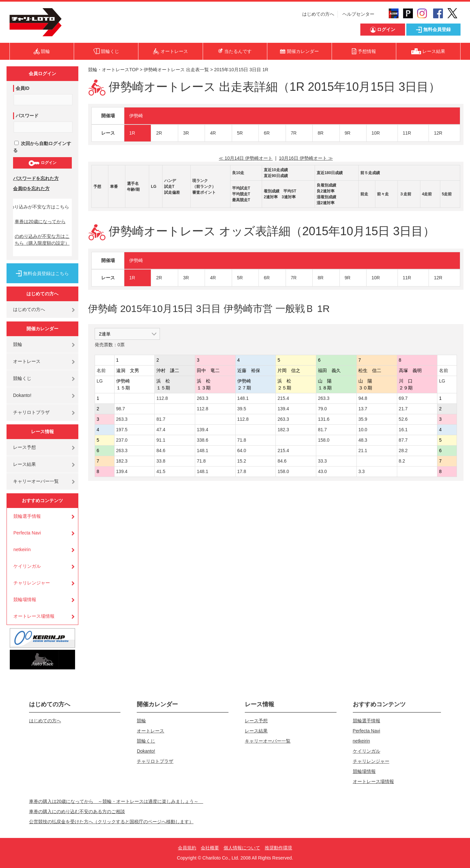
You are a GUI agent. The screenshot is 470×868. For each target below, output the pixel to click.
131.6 (324, 419)
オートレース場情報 (34, 616)
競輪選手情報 (27, 516)
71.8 (242, 440)
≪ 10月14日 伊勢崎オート (246, 158)
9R (348, 133)
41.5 (161, 471)
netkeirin (22, 549)
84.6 (161, 450)
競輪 (18, 344)
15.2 (242, 461)
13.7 (363, 409)
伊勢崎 (136, 116)
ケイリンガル (27, 566)
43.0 (322, 471)
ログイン (42, 163)
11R (407, 133)
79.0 (322, 409)
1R (132, 133)
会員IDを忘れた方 (31, 188)
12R (438, 133)
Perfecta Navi (27, 533)
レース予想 (24, 447)
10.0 (363, 430)
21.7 (403, 409)
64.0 (242, 450)
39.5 (242, 409)
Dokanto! (22, 395)
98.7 (121, 409)
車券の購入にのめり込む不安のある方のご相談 (77, 811)
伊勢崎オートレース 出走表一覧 (176, 70)
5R (240, 133)
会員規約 (187, 848)
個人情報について (242, 848)
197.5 (122, 430)
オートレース (27, 361)
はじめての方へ (318, 14)
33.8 (161, 461)
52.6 (403, 419)
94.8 (363, 398)
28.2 (403, 450)
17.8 (242, 471)
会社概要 (210, 848)
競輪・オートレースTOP (113, 70)
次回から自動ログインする (42, 147)
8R (321, 133)
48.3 (363, 440)
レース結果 (24, 464)
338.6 (203, 440)
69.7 (403, 398)
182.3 (283, 430)
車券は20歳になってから (40, 221)
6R (267, 133)
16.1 (403, 430)
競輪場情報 (25, 599)
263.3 (203, 398)
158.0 (324, 440)
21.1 (363, 450)
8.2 (402, 461)
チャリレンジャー (32, 583)
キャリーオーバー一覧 (36, 481)
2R (159, 133)
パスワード (27, 116)
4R (213, 133)
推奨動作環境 (278, 848)
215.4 (283, 398)
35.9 (363, 419)
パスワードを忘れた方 (36, 178)
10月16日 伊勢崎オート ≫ (306, 158)
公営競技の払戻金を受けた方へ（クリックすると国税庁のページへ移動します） (111, 822)
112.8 (162, 398)
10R (376, 133)
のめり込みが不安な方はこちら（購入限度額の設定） (42, 240)
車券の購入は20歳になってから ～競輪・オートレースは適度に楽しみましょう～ (116, 801)
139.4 (283, 409)
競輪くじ (22, 378)
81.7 (161, 419)
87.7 (403, 440)
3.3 (361, 471)
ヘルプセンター (358, 14)
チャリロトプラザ (31, 412)
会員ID (23, 88)
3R (186, 133)
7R (294, 133)
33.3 (322, 461)
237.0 (122, 440)
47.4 (161, 430)
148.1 (243, 398)
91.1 (161, 440)
